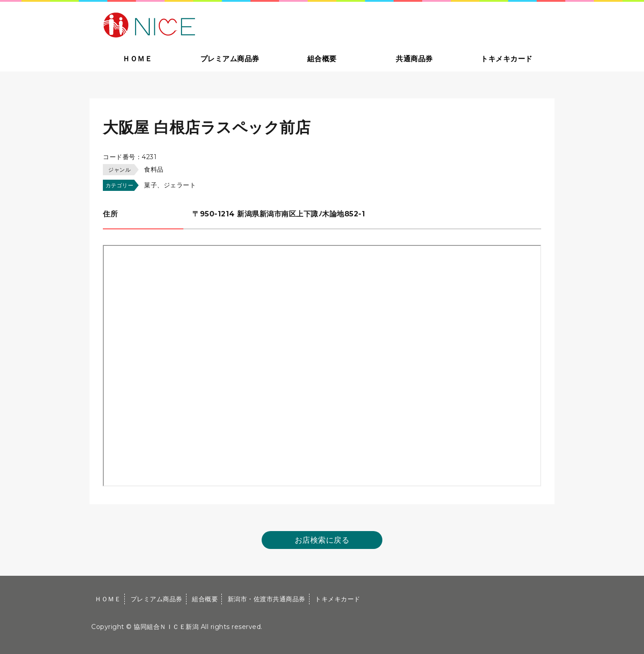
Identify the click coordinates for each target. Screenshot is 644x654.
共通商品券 (414, 59)
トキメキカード (507, 59)
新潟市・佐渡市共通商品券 (267, 599)
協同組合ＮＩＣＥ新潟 (166, 627)
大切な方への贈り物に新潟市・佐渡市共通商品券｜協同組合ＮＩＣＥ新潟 (213, 24)
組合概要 (322, 59)
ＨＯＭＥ (137, 59)
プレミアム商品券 (230, 59)
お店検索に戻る (322, 540)
